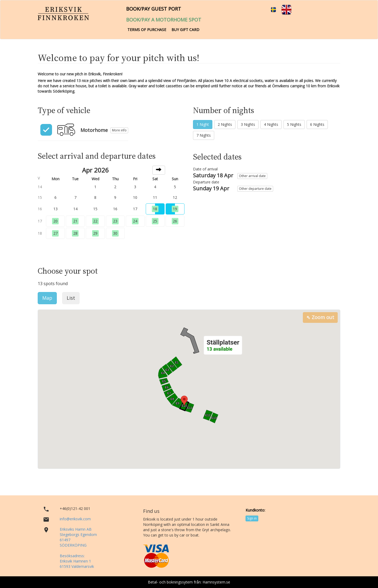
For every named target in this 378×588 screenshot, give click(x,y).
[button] (223, 345)
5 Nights (294, 124)
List (71, 298)
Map (47, 298)
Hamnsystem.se (216, 582)
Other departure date (255, 189)
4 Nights (271, 124)
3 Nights (248, 124)
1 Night (203, 124)
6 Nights (317, 124)
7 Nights (204, 135)
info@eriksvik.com (75, 519)
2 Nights (225, 124)
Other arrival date (252, 176)
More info (119, 130)
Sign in (252, 518)
